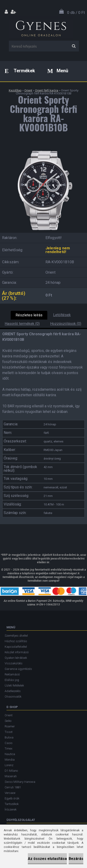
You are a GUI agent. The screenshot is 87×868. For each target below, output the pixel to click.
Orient (28, 90)
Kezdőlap (15, 90)
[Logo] (41, 27)
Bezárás (76, 859)
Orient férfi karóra (47, 90)
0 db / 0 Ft (76, 12)
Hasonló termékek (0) (22, 324)
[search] (74, 46)
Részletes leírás (29, 315)
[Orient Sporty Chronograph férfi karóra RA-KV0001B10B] (43, 149)
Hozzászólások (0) (66, 324)
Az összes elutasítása (47, 859)
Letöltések (62, 315)
